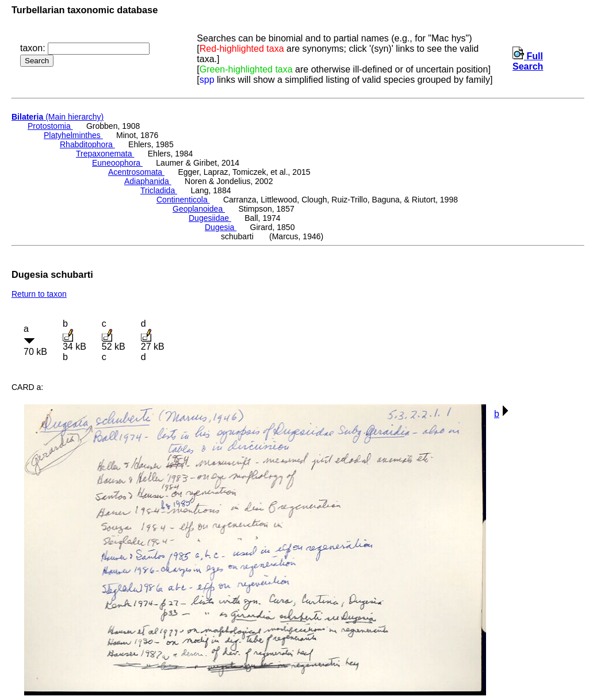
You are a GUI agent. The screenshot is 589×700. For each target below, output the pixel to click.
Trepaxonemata (105, 154)
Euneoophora (117, 163)
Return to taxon (39, 294)
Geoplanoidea (199, 209)
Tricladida (159, 190)
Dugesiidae (210, 218)
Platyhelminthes (73, 135)
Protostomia (50, 126)
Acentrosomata (136, 172)
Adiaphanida (148, 181)
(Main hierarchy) (58, 117)
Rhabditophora (87, 144)
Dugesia (221, 227)
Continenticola (183, 200)
